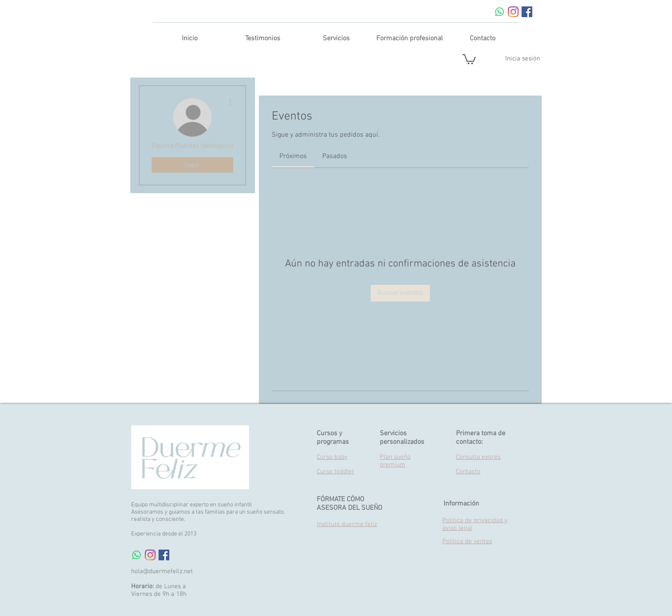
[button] (469, 59)
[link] (293, 156)
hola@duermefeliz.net (162, 571)
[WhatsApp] (499, 12)
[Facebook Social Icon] (527, 12)
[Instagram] (513, 12)
